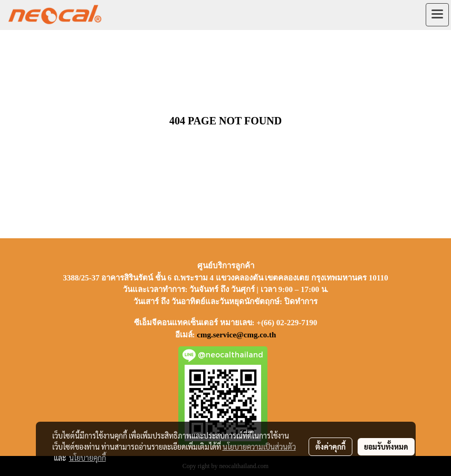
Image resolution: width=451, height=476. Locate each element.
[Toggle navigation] (437, 15)
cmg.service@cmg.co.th (236, 335)
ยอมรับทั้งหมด (386, 446)
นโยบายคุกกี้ (88, 458)
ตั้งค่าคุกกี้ (330, 446)
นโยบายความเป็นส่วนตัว (259, 446)
